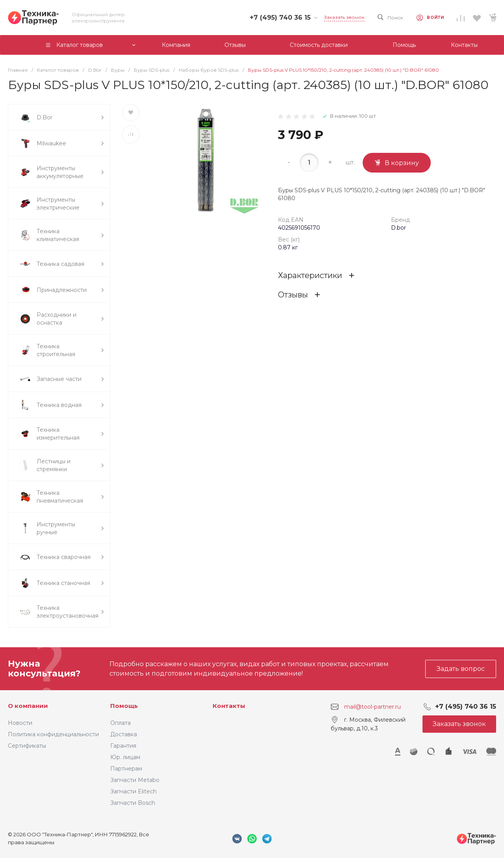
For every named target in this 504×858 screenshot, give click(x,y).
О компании (28, 706)
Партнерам (126, 769)
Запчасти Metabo (135, 780)
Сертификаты (27, 746)
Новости (20, 723)
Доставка (124, 734)
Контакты (229, 706)
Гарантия (123, 746)
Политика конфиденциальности (53, 734)
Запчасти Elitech (133, 791)
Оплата (120, 723)
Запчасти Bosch (133, 803)
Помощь (124, 706)
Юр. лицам (125, 757)
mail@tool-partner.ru (372, 707)
